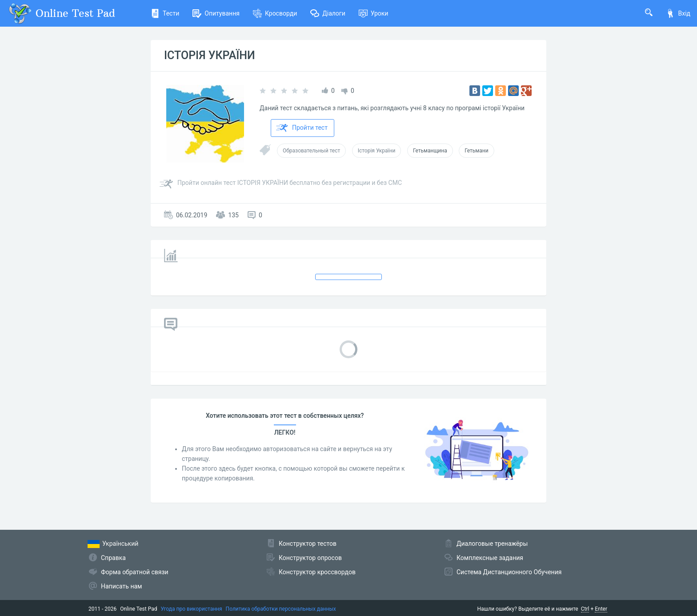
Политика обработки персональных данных (281, 609)
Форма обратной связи (135, 572)
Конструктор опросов (310, 558)
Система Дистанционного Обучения (509, 572)
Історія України (377, 151)
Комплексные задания (490, 558)
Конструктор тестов (308, 544)
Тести (165, 13)
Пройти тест (302, 128)
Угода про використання (192, 609)
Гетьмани (476, 151)
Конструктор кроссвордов (317, 572)
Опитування (216, 13)
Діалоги (328, 13)
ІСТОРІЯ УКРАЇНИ (210, 55)
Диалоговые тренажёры (492, 544)
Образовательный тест (311, 151)
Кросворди (275, 13)
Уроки (374, 13)
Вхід (678, 13)
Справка (113, 558)
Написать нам (121, 586)
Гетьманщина (430, 151)
